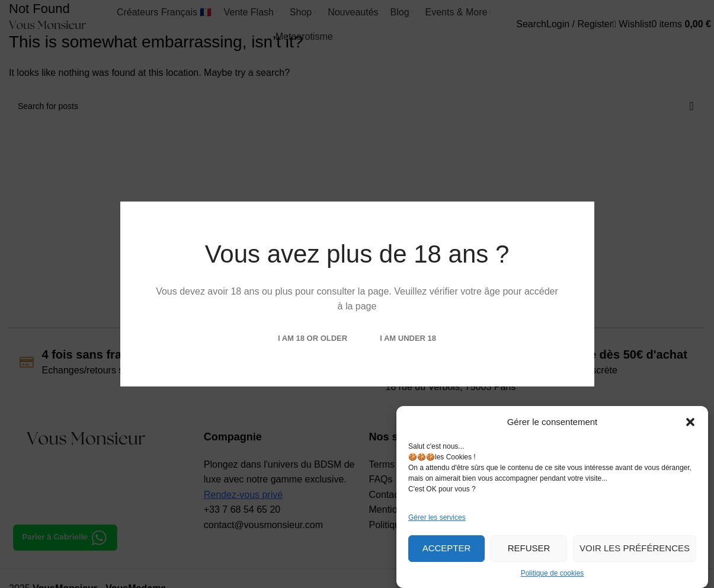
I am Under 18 (408, 338)
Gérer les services (437, 517)
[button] (690, 422)
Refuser (529, 548)
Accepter (447, 548)
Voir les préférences (635, 548)
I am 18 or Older (313, 338)
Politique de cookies (553, 573)
